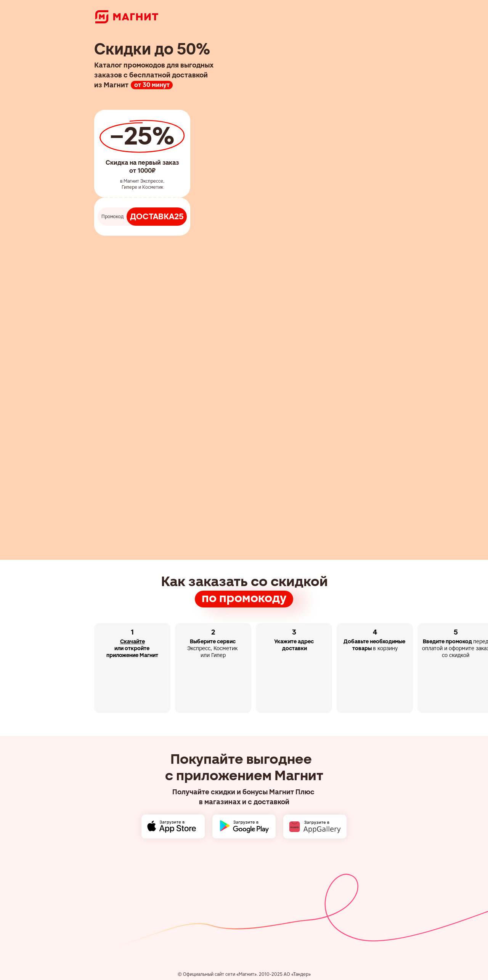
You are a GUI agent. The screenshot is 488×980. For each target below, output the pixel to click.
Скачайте (132, 641)
